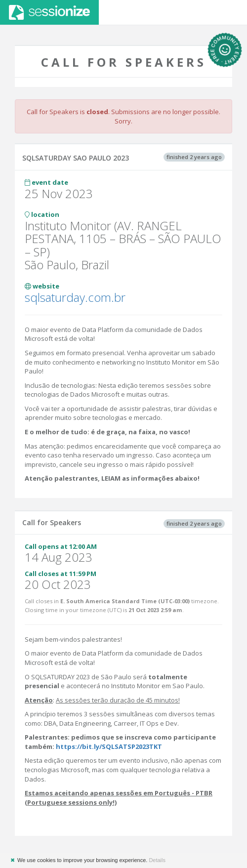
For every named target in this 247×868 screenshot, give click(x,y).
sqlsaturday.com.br (75, 297)
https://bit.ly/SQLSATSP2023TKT (109, 746)
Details (157, 860)
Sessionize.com (49, 12)
